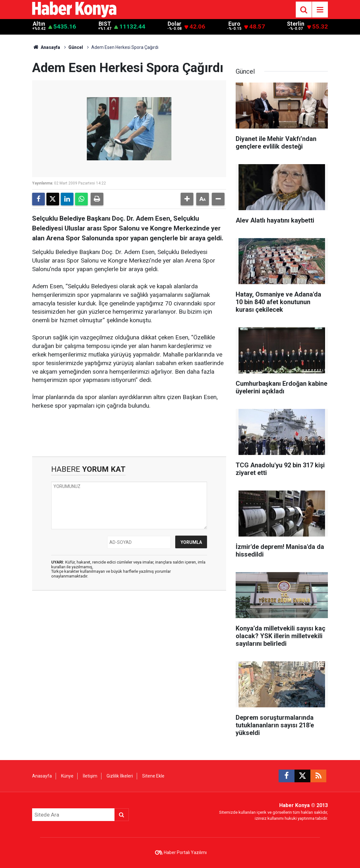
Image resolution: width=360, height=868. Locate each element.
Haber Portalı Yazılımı (185, 852)
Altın (39, 24)
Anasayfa (46, 47)
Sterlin (296, 24)
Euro (234, 24)
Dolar (174, 24)
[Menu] (320, 10)
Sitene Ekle (153, 776)
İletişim (90, 776)
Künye (67, 776)
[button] (187, 199)
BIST (105, 24)
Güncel (76, 47)
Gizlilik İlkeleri (120, 776)
